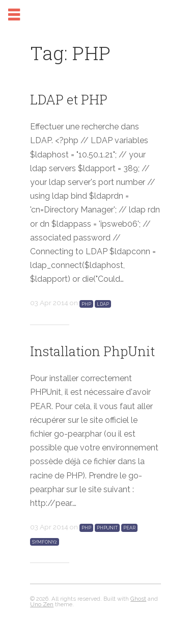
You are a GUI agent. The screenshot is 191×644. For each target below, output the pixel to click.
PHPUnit (107, 528)
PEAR (129, 528)
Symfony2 (45, 542)
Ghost (138, 599)
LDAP (103, 304)
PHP (86, 304)
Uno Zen (42, 604)
